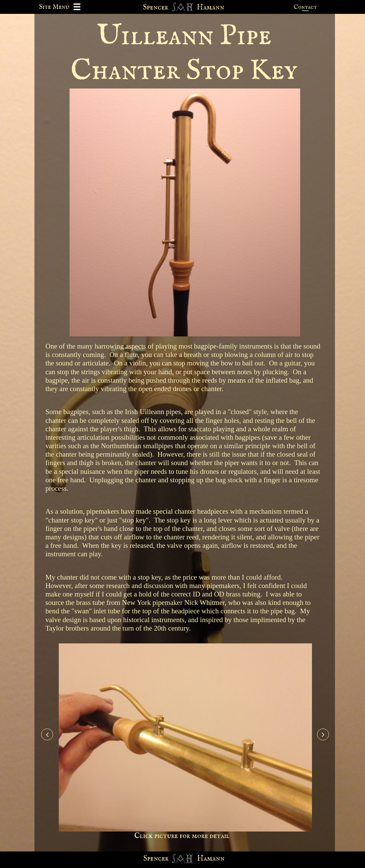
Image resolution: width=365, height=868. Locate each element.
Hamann (211, 859)
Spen (151, 859)
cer (163, 859)
